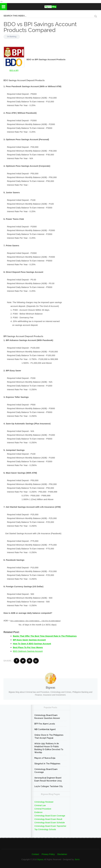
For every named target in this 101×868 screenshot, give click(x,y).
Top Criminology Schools (45, 829)
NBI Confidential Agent (45, 729)
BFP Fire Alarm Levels (45, 724)
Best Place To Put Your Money (28, 647)
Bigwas (40, 859)
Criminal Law (40, 805)
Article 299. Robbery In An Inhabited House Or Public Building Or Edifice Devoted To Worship (49, 748)
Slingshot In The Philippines (47, 764)
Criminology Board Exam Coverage (46, 771)
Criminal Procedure (43, 809)
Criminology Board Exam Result (48, 819)
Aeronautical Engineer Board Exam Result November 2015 (48, 779)
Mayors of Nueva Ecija (45, 758)
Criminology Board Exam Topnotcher (50, 826)
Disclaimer (62, 854)
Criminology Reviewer (44, 802)
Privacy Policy (48, 854)
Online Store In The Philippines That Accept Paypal (49, 736)
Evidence (38, 812)
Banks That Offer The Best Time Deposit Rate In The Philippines (45, 636)
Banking (13, 37)
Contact (35, 854)
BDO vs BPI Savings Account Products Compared (40, 27)
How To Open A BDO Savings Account (32, 644)
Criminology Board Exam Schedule (50, 823)
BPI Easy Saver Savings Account (29, 640)
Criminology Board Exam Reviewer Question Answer (47, 717)
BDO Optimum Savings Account (28, 651)
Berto (77, 859)
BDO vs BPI (14, 70)
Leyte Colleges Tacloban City (49, 786)
